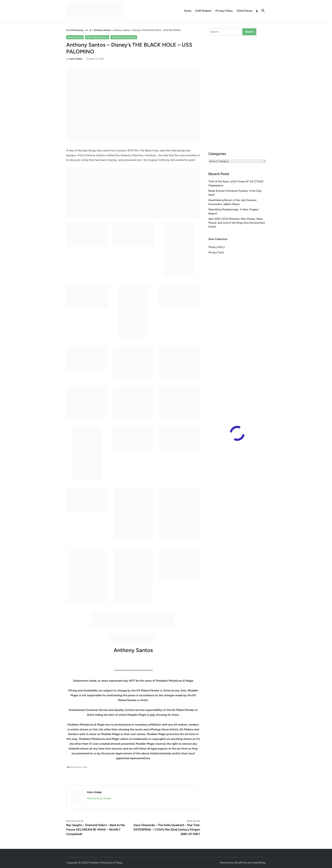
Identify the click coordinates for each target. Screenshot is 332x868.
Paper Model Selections (97, 37)
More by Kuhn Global (99, 798)
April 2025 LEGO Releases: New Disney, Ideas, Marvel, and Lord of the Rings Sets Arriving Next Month (237, 223)
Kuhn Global (76, 59)
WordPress (241, 863)
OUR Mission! (203, 11)
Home (188, 11)
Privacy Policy (224, 11)
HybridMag (259, 863)
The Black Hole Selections (124, 37)
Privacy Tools (216, 252)
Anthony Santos (75, 37)
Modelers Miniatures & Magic (106, 863)
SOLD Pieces (245, 11)
